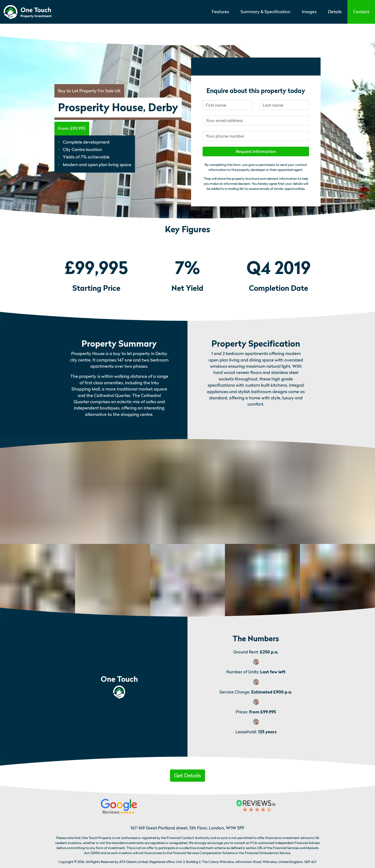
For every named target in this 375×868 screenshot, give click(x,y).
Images (309, 12)
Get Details (187, 775)
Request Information (256, 151)
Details (335, 12)
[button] (361, 12)
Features (220, 12)
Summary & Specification (265, 12)
